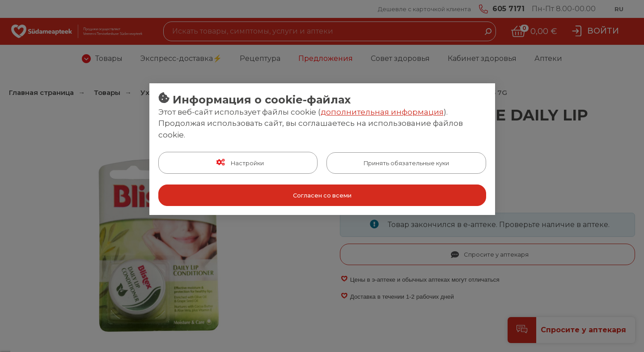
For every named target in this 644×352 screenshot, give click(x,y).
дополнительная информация (382, 112)
